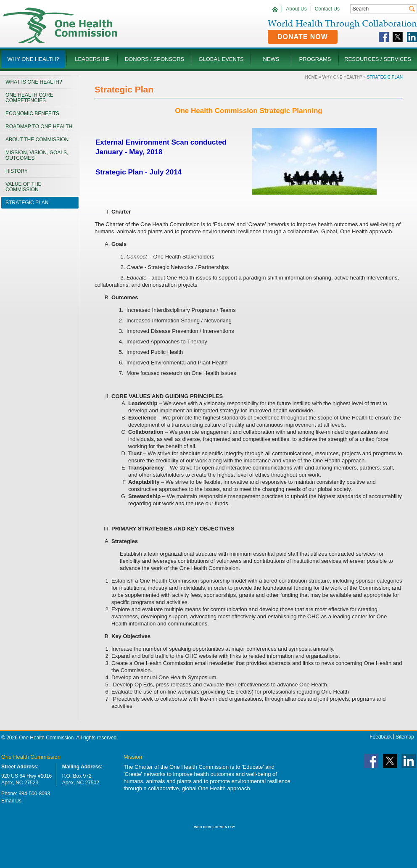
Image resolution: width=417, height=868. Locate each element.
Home (311, 77)
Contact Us (327, 9)
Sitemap (405, 737)
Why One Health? (342, 77)
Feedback (381, 737)
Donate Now (303, 37)
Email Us (11, 801)
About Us (296, 9)
